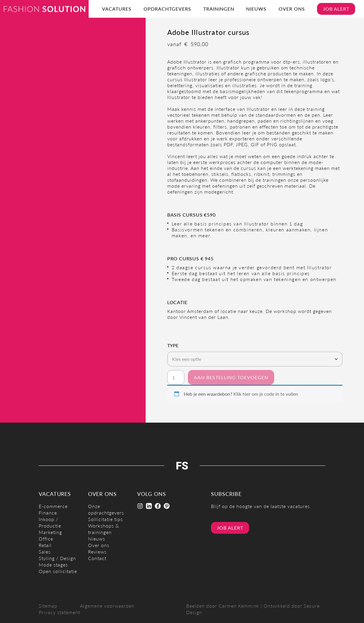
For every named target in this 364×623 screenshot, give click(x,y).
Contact (97, 558)
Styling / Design (57, 558)
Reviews (97, 552)
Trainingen (219, 9)
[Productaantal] (176, 377)
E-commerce (53, 506)
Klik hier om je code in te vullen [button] (266, 394)
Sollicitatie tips (105, 519)
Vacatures (117, 9)
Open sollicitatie (58, 571)
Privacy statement (59, 612)
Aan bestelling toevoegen (231, 377)
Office (46, 539)
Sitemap (48, 606)
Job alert (336, 9)
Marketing (50, 532)
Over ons (292, 9)
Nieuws (256, 9)
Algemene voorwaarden (107, 606)
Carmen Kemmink (239, 606)
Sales (45, 552)
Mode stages (53, 565)
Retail (45, 545)
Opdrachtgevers (167, 9)
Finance (48, 513)
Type (173, 345)
